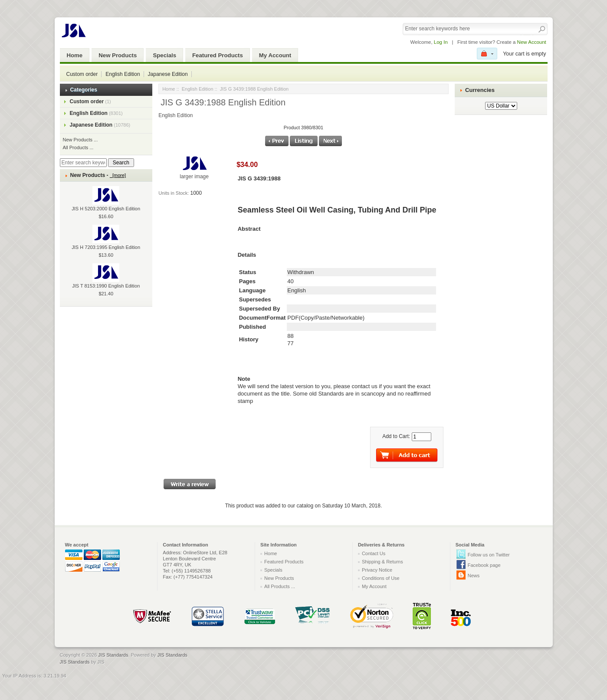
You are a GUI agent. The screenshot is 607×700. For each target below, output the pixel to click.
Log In (441, 42)
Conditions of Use (381, 578)
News (474, 576)
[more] (118, 175)
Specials (164, 55)
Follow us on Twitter (489, 555)
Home (75, 55)
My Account (275, 55)
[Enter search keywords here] (83, 163)
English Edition (123, 74)
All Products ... (78, 147)
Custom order (82, 74)
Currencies (480, 90)
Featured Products (218, 55)
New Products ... (80, 140)
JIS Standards (113, 655)
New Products (118, 55)
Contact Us (374, 553)
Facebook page (484, 565)
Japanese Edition (168, 74)
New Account (532, 42)
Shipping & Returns (382, 562)
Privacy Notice (377, 570)
